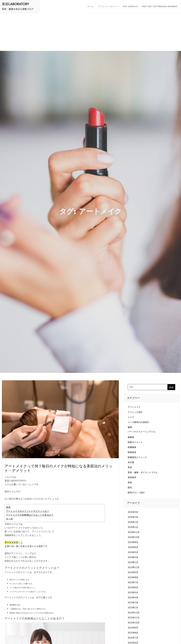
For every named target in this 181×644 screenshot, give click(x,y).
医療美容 (132, 452)
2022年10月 (134, 623)
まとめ (9, 519)
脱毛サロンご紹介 (136, 493)
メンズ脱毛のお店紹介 (138, 422)
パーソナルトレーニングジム (142, 432)
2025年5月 (133, 512)
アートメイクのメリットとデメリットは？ (28, 511)
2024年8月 (133, 542)
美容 (130, 467)
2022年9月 (133, 628)
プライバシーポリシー (106, 6)
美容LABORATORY (15, 4)
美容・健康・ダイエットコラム (143, 472)
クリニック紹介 (135, 412)
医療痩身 (132, 447)
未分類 (131, 462)
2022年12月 (134, 613)
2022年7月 (133, 638)
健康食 (131, 437)
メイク (131, 417)
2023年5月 (133, 593)
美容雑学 (132, 477)
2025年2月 (133, 522)
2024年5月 (133, 552)
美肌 (130, 482)
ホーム (88, 6)
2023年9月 (133, 572)
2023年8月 (133, 577)
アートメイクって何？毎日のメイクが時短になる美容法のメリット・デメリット (59, 468)
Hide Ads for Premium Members (157, 6)
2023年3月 (133, 603)
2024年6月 (133, 547)
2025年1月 (133, 527)
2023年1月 (133, 608)
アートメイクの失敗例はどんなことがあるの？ (30, 515)
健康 (130, 427)
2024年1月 (133, 562)
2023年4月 (133, 598)
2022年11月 (134, 618)
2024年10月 (134, 537)
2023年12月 (134, 567)
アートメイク (134, 407)
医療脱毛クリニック (137, 457)
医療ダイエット (135, 442)
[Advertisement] (90, 32)
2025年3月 (133, 517)
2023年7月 (133, 583)
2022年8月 (133, 633)
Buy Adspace (128, 6)
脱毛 (130, 488)
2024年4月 (133, 557)
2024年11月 (134, 532)
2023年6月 (133, 588)
